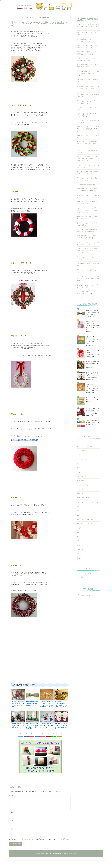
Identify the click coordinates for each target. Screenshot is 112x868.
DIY (78, 450)
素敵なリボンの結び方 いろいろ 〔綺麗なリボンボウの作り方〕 (92, 320)
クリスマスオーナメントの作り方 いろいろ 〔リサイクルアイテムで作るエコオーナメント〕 (88, 218)
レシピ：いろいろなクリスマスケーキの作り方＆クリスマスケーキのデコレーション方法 (88, 259)
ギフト (79, 472)
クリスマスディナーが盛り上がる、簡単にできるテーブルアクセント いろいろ (88, 34)
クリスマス (20, 786)
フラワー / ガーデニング (84, 506)
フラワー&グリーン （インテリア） (87, 510)
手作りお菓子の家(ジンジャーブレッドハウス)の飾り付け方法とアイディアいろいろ (88, 81)
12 (48, 740)
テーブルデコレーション (84, 493)
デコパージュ (80, 497)
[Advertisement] (40, 645)
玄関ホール (80, 557)
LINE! (54, 740)
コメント (12, 802)
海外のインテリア (82, 553)
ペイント (79, 515)
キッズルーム (80, 463)
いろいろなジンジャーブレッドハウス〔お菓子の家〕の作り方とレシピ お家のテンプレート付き (88, 167)
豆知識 (79, 566)
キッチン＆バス (81, 467)
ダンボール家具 (81, 489)
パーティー (80, 502)
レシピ (79, 536)
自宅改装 (79, 562)
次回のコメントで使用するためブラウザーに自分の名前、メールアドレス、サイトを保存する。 (39, 846)
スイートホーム (81, 484)
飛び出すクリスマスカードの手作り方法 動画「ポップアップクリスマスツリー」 (88, 152)
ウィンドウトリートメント (84, 454)
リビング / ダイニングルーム (85, 532)
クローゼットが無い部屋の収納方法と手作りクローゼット (92, 372)
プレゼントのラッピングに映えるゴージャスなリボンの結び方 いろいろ (92, 360)
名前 (11, 819)
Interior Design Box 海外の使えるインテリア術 (56, 9)
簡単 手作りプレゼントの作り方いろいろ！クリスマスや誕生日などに (92, 383)
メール (12, 827)
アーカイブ (88, 582)
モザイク (79, 523)
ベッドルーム (80, 519)
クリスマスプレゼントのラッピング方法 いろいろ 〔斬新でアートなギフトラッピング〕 (88, 287)
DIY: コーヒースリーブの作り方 (86, 193)
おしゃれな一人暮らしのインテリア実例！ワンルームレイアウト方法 (92, 419)
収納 (78, 540)
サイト (11, 835)
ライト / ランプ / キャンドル (85, 527)
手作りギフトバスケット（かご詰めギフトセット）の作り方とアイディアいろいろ (88, 137)
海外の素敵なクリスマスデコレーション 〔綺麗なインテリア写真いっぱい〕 (88, 96)
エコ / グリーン (81, 459)
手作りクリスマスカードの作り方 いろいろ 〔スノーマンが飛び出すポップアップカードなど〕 (92, 334)
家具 (78, 549)
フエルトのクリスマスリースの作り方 (23, 447)
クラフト (79, 476)
